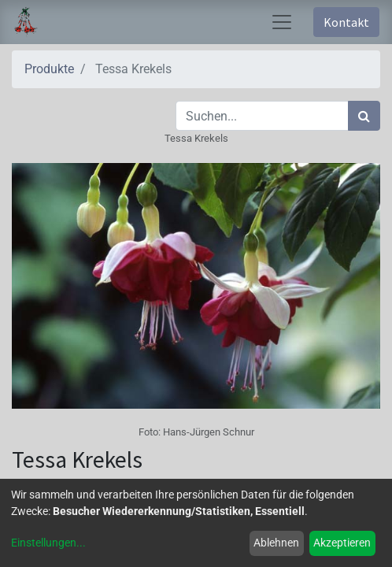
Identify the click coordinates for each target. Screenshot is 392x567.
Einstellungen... (48, 543)
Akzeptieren (342, 543)
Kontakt (346, 22)
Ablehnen (276, 543)
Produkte (49, 69)
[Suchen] (364, 116)
